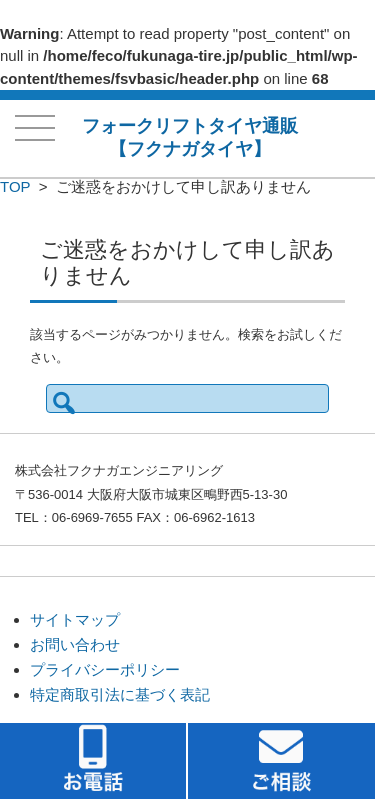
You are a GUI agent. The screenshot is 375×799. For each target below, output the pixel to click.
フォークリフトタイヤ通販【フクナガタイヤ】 (190, 137)
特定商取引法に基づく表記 (120, 694)
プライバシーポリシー (105, 669)
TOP (15, 186)
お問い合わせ (75, 644)
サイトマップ (75, 619)
